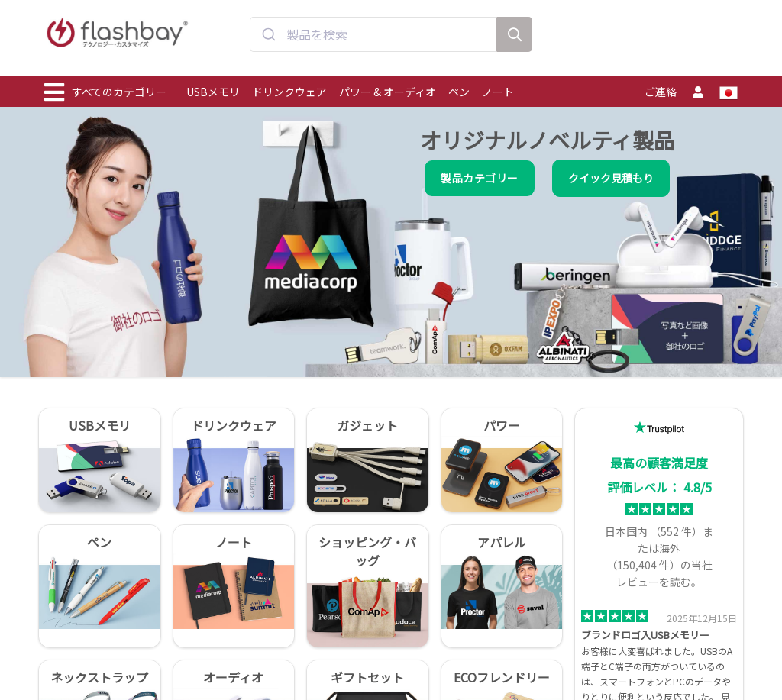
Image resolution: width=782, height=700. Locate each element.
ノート (498, 92)
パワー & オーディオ (388, 92)
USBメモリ (213, 92)
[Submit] (268, 40)
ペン (459, 92)
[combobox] (373, 40)
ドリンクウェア (289, 92)
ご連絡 (661, 92)
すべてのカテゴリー (105, 92)
